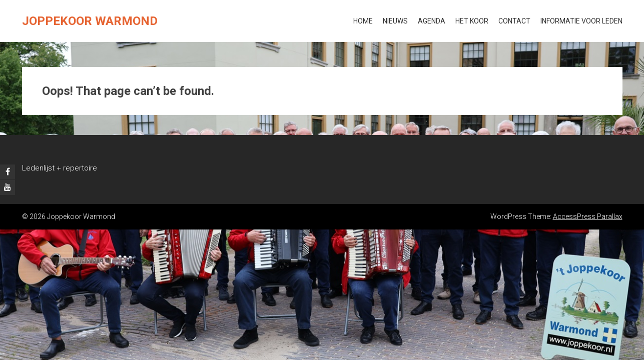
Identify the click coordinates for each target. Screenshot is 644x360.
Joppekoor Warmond (90, 21)
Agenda (432, 21)
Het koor (472, 21)
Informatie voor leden (581, 21)
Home (363, 21)
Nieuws (395, 21)
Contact (514, 21)
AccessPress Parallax (588, 216)
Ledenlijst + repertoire (60, 168)
